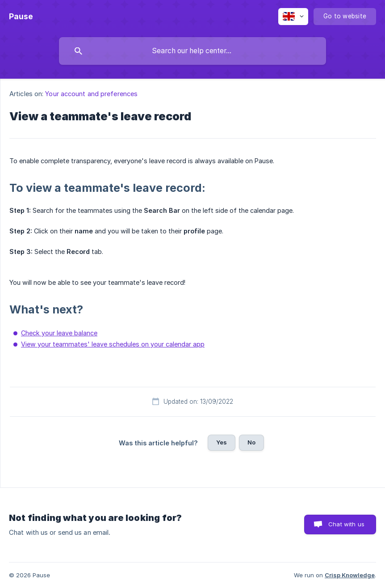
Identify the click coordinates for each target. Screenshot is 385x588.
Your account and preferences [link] (91, 94)
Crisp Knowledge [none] (350, 575)
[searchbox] (192, 51)
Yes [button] (222, 442)
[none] (21, 17)
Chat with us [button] (346, 524)
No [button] (251, 442)
